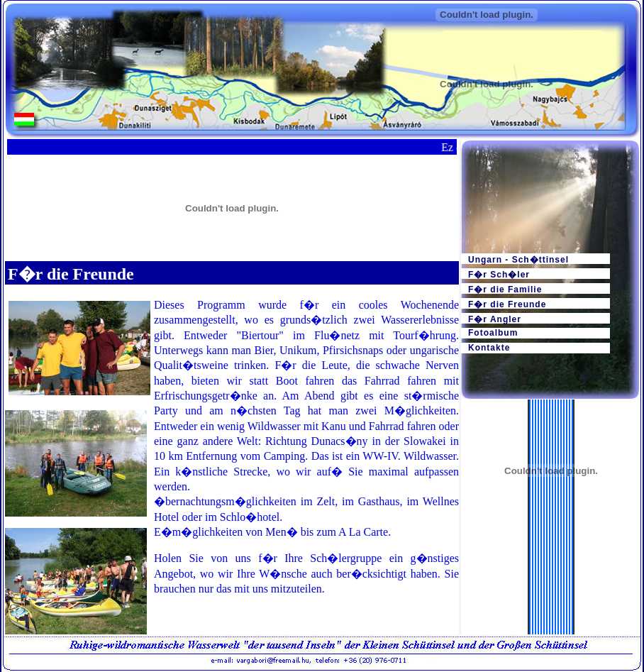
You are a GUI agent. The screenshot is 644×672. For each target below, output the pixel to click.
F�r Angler (495, 319)
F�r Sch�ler (499, 274)
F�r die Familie (505, 289)
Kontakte (489, 348)
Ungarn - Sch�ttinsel (518, 259)
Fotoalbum (493, 333)
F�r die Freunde (507, 304)
